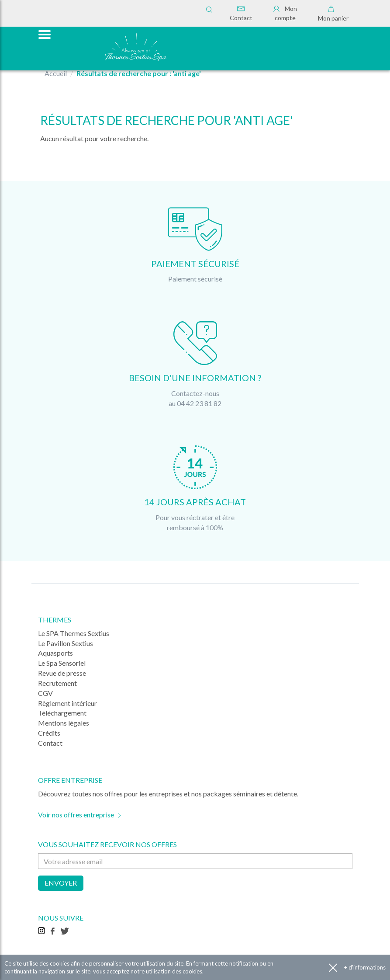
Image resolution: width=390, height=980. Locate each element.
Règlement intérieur (67, 703)
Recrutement (57, 683)
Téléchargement (62, 713)
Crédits (49, 733)
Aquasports (55, 653)
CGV (45, 693)
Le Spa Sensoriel (62, 663)
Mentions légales (64, 723)
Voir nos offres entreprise (76, 815)
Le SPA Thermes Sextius (74, 633)
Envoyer (61, 883)
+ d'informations (365, 967)
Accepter (333, 968)
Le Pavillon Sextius (66, 643)
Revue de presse (62, 673)
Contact (241, 14)
